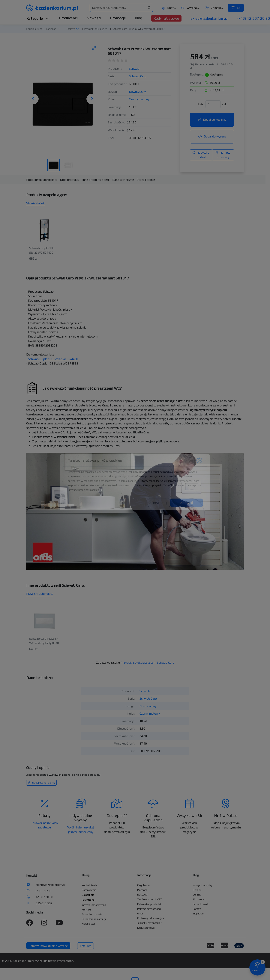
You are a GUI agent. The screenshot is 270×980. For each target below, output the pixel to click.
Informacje (144, 875)
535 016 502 (44, 903)
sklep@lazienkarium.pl (209, 18)
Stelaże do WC (36, 203)
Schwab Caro (138, 76)
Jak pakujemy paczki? (149, 923)
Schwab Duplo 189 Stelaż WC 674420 (53, 359)
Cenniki (197, 895)
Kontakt (169, 8)
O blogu (197, 890)
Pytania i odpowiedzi (149, 904)
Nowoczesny (137, 92)
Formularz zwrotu (92, 914)
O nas (140, 914)
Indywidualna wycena (94, 905)
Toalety (70, 29)
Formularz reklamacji (94, 919)
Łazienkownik (201, 904)
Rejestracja (88, 900)
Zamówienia (89, 890)
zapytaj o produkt (201, 155)
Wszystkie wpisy (202, 885)
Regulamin (143, 885)
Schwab (134, 69)
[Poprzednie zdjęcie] (33, 99)
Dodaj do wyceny (212, 136)
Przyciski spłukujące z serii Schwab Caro (147, 663)
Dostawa (142, 895)
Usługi (86, 875)
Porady (197, 909)
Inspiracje (198, 914)
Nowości (94, 18)
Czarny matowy (139, 99)
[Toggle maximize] (94, 48)
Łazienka (51, 29)
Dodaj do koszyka (212, 120)
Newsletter (88, 924)
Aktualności (199, 899)
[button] (59, 29)
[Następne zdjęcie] (92, 99)
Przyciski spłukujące (96, 29)
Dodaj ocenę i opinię (41, 783)
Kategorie (38, 18)
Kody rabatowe (166, 18)
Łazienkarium (34, 29)
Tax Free (85, 946)
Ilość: (201, 104)
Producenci (68, 18)
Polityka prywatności (149, 909)
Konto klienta (90, 885)
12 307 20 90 (44, 897)
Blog (138, 18)
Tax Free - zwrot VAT (150, 899)
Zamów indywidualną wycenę (48, 946)
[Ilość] (213, 104)
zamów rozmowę (223, 155)
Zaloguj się (215, 8)
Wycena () (191, 8)
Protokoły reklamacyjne (151, 918)
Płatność (142, 890)
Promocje (118, 18)
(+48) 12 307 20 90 (254, 18)
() (236, 8)
